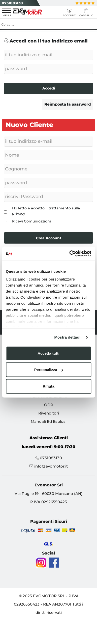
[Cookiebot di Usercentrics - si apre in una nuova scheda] (70, 254)
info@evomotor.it (51, 466)
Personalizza (49, 370)
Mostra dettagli (68, 337)
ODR (49, 405)
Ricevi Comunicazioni (31, 221)
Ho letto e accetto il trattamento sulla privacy (46, 211)
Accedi (49, 88)
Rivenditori (49, 413)
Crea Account (49, 238)
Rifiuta (48, 386)
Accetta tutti (48, 353)
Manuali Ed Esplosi (49, 421)
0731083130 (12, 3)
